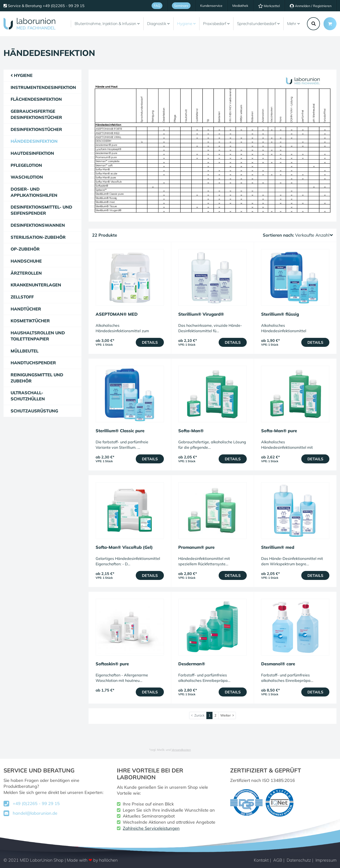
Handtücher (26, 309)
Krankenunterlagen (36, 285)
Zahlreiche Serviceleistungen (151, 828)
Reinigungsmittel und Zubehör (37, 378)
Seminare (181, 6)
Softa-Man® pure (279, 431)
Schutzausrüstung (34, 411)
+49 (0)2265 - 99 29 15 (36, 803)
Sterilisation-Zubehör (38, 237)
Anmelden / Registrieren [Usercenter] (311, 6)
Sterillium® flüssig (280, 314)
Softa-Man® (191, 431)
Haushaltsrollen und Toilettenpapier (38, 336)
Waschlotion (27, 177)
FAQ (157, 6)
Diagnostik (158, 23)
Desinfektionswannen (38, 225)
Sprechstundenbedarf (258, 23)
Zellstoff (22, 297)
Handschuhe (26, 261)
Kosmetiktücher (30, 321)
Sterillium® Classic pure (120, 431)
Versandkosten (181, 750)
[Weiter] (227, 715)
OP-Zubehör (25, 249)
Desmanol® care (278, 664)
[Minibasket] (330, 24)
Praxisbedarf (216, 23)
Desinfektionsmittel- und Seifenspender (41, 210)
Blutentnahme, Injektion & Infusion (107, 23)
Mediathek (240, 6)
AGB (278, 860)
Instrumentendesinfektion (43, 87)
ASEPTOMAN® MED (117, 314)
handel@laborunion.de (35, 813)
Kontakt (261, 860)
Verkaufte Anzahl (314, 235)
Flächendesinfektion (36, 99)
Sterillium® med (278, 547)
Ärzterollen (26, 273)
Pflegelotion (26, 165)
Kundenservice (211, 6)
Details (150, 342)
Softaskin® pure (112, 664)
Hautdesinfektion (32, 153)
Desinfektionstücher (36, 129)
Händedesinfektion (34, 141)
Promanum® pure (196, 547)
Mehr (293, 23)
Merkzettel (269, 6)
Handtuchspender (33, 363)
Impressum (326, 860)
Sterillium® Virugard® (201, 314)
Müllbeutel (25, 351)
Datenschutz (299, 860)
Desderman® (192, 664)
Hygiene (186, 23)
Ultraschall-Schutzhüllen (28, 396)
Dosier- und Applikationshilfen (34, 192)
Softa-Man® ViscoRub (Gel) (124, 547)
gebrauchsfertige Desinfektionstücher (36, 114)
